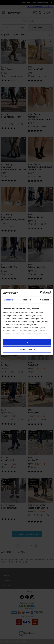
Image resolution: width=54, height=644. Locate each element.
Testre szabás (27, 350)
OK (27, 342)
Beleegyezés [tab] (10, 300)
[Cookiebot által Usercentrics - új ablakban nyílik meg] (40, 293)
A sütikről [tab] (44, 300)
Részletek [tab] (27, 300)
